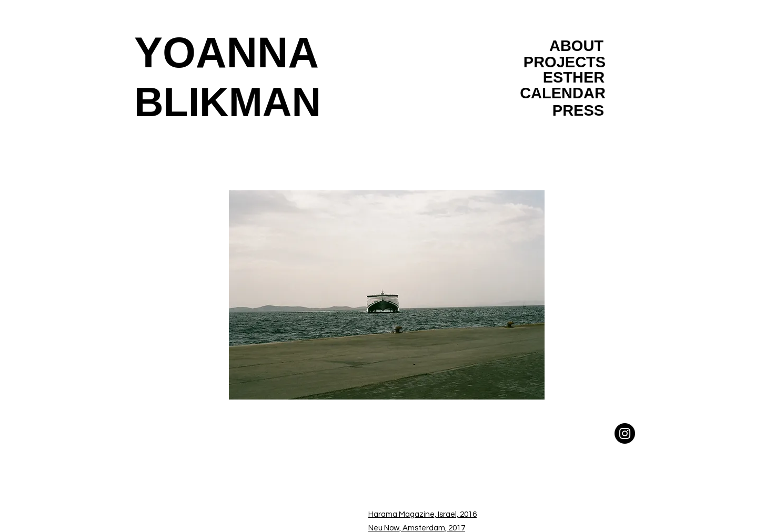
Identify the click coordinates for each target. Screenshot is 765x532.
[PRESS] (578, 110)
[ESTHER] (574, 77)
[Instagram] (625, 433)
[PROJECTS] (565, 62)
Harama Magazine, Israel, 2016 (422, 514)
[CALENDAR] (563, 93)
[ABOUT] (576, 46)
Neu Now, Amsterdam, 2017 (417, 528)
